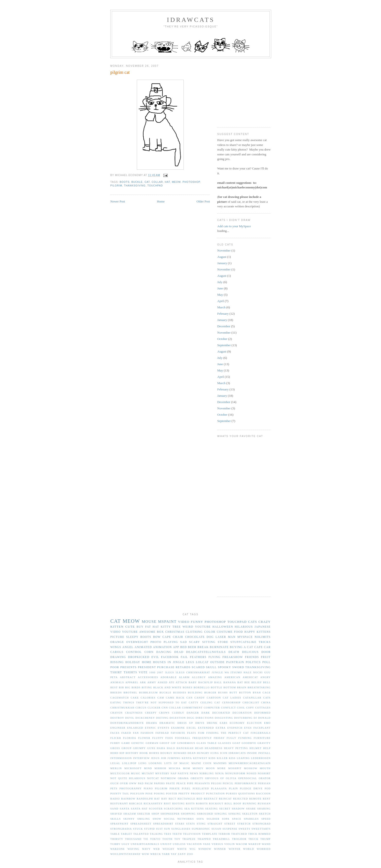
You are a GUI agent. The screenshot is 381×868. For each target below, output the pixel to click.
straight (215, 824)
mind (148, 768)
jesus (155, 758)
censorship (231, 703)
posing (160, 794)
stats (190, 824)
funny (197, 622)
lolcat (202, 662)
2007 (160, 672)
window (205, 849)
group (127, 748)
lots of (171, 763)
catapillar (252, 698)
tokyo (155, 839)
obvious (212, 778)
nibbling (207, 773)
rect (173, 799)
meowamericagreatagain (250, 763)
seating (211, 809)
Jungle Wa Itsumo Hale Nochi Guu (241, 672)
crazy (264, 622)
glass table (207, 743)
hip (122, 753)
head (199, 748)
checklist (251, 703)
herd (114, 753)
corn (149, 652)
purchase (166, 667)
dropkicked (139, 657)
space (237, 819)
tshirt (116, 672)
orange (117, 642)
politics (253, 662)
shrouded (205, 814)
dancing (164, 652)
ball (218, 682)
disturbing (243, 718)
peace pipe (185, 783)
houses (160, 662)
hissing (117, 662)
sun (167, 829)
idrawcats (191, 20)
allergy (199, 677)
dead (179, 652)
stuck (138, 829)
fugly (232, 738)
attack (182, 682)
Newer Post (118, 201)
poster (172, 794)
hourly (166, 753)
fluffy (158, 738)
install (264, 753)
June (220, 288)
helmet (256, 748)
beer (192, 647)
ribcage (136, 804)
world (249, 849)
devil (130, 718)
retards (183, 667)
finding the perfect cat (228, 733)
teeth (177, 834)
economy (237, 723)
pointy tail (120, 794)
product (198, 794)
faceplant (262, 728)
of (222, 778)
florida (130, 738)
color (210, 632)
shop (155, 814)
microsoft (133, 768)
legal (115, 763)
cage (267, 693)
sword (238, 667)
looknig (156, 763)
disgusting (224, 718)
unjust (166, 844)
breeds (116, 693)
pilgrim (116, 186)
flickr (116, 738)
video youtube (124, 632)
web (157, 849)
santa (125, 809)
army (152, 682)
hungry (203, 753)
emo (267, 723)
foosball (183, 738)
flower (144, 738)
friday (219, 738)
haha (161, 748)
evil (155, 657)
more (221, 768)
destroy (117, 718)
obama (183, 778)
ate (172, 682)
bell (267, 682)
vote (143, 672)
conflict (229, 708)
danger (193, 713)
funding (245, 738)
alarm (184, 677)
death (234, 652)
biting (147, 687)
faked (126, 733)
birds (136, 687)
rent (267, 799)
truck (253, 839)
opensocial (248, 778)
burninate (219, 647)
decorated (221, 713)
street (230, 824)
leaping (243, 758)
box (160, 632)
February (223, 314)
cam (161, 698)
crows (164, 713)
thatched (239, 834)
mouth (265, 768)
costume (225, 632)
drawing (118, 657)
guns (151, 748)
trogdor (239, 839)
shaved (116, 814)
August (222, 257)
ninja (220, 773)
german (152, 743)
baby (193, 682)
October (222, 339)
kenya (187, 758)
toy (177, 839)
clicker (154, 708)
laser (221, 637)
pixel (186, 788)
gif (173, 743)
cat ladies (232, 698)
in (169, 662)
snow (157, 819)
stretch (244, 824)
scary (195, 642)
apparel (132, 682)
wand (266, 844)
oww (133, 783)
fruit (266, 657)
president (147, 667)
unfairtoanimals (145, 844)
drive (200, 723)
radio (115, 799)
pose (149, 794)
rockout (216, 804)
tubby (115, 844)
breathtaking (259, 687)
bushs (223, 693)
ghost (165, 743)
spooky (225, 667)
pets (114, 788)
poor (115, 667)
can (190, 698)
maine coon (202, 763)
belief (257, 682)
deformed (262, 713)
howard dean (185, 753)
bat (240, 682)
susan (216, 829)
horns (154, 753)
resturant (119, 804)
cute (130, 627)
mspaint (167, 621)
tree (177, 627)
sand (114, 809)
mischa (175, 768)
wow (146, 854)
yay (174, 854)
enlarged (135, 728)
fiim (201, 733)
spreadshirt (163, 824)
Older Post (203, 201)
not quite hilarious (128, 778)
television (192, 834)
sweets (244, 829)
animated (143, 647)
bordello (202, 687)
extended (206, 728)
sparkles (251, 819)
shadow (238, 809)
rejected (240, 799)
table (115, 834)
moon (210, 768)
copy (250, 708)
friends (252, 657)
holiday (133, 662)
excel (191, 728)
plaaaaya (219, 788)
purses (232, 794)
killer (222, 758)
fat (148, 627)
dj (255, 718)
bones (188, 687)
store (223, 642)
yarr (166, 854)
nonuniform (235, 773)
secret (225, 809)
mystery (162, 773)
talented (141, 834)
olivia (231, 778)
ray (164, 799)
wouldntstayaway (126, 854)
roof (238, 804)
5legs (180, 672)
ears (224, 723)
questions (247, 794)
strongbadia (121, 829)
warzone (118, 849)
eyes (248, 728)
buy (140, 627)
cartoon (214, 698)
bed (184, 647)
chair (178, 637)
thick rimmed (259, 834)
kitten (117, 627)
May (220, 295)
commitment (192, 708)
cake (135, 698)
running (250, 804)
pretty (184, 794)
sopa (226, 819)
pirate (175, 788)
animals (117, 682)
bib (121, 687)
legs (190, 662)
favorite (178, 733)
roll (228, 804)
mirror (160, 768)
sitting (209, 642)
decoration (242, 713)
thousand (133, 839)
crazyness (134, 713)
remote (255, 799)
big (128, 687)
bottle (216, 687)
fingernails (261, 733)
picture (117, 637)
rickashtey (153, 804)
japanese (262, 627)
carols (117, 652)
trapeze (189, 839)
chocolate (195, 637)
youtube (203, 627)
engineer (118, 728)
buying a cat (242, 647)
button (245, 693)
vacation (194, 844)
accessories (148, 677)
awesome (147, 632)
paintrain (235, 662)
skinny (129, 819)
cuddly (178, 713)
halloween (223, 627)
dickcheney (145, 718)
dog (210, 637)
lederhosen (261, 758)
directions (205, 718)
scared (198, 667)
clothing (194, 632)
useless (179, 844)
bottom (229, 687)
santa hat (139, 809)
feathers (198, 657)
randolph (145, 799)
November (224, 250)
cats (253, 622)
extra (221, 728)
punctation (215, 794)
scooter (156, 809)
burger (210, 693)
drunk (212, 723)
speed (266, 819)
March (221, 307)
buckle (137, 182)
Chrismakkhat (198, 672)
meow (176, 182)
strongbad (262, 824)
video (184, 622)
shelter (144, 814)
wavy (146, 849)
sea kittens (194, 809)
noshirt (264, 773)
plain (233, 788)
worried (264, 849)
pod (268, 788)
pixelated (201, 788)
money (198, 768)
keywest (200, 758)
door (266, 652)
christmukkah (122, 708)
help (267, 748)
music (136, 773)
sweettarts (261, 829)
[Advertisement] (254, 91)
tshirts (130, 672)
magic (185, 763)
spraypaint (119, 824)
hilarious (244, 627)
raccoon (263, 794)
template (210, 834)
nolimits (263, 637)
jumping (174, 758)
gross (115, 748)
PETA (114, 677)
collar (157, 182)
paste (171, 783)
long (143, 763)
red (200, 799)
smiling (144, 819)
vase (207, 844)
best (114, 687)
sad (184, 642)
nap (174, 773)
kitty (166, 627)
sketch (265, 814)
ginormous (186, 743)
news (194, 773)
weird (188, 627)
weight (169, 849)
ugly (126, 844)
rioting (179, 804)
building (195, 693)
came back (175, 698)
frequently (202, 738)
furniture (262, 738)
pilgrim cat (120, 72)
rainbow (128, 799)
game (126, 743)
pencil (228, 783)
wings (116, 647)
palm (149, 783)
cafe (259, 647)
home (147, 662)
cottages (263, 708)
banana (230, 682)
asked (162, 682)
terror (224, 834)
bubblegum (148, 693)
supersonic (201, 829)
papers (160, 783)
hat (167, 182)
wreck (156, 854)
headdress (214, 748)
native (183, 773)
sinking (235, 814)
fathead (162, 733)
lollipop (129, 763)
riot (168, 804)
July (220, 282)
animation (163, 647)
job (164, 758)
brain (242, 687)
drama (152, 723)
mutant (148, 773)
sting (201, 824)
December (224, 326)
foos (169, 738)
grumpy (139, 748)
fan (136, 733)
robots (202, 804)
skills (116, 819)
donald (264, 718)
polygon (137, 794)
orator (265, 778)
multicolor (120, 773)
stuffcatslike (243, 642)
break (203, 647)
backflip (206, 682)
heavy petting (236, 748)
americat (250, 677)
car (267, 647)
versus (217, 844)
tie (146, 839)
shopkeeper (170, 814)
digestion (178, 718)
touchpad (155, 186)
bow (157, 637)
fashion (147, 733)
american (233, 677)
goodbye (249, 743)
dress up (185, 723)
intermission (121, 758)
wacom (242, 844)
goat (236, 743)
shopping (188, 814)
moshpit (235, 768)
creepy (151, 713)
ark (143, 682)
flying (214, 657)
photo (156, 642)
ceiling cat (210, 703)
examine (178, 728)
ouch (115, 783)
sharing (264, 809)
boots (125, 182)
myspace (245, 637)
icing (215, 753)
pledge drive (251, 788)
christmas (175, 632)
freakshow (233, 657)
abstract (128, 677)
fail (184, 657)
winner (220, 849)
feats (192, 733)
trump (266, 839)
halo (171, 748)
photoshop (191, 182)
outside (217, 662)
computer (212, 708)
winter (234, 849)
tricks (265, 642)
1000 (152, 672)
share (251, 809)
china (266, 703)
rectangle (186, 799)
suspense (230, 829)
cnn (165, 708)
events (164, 728)
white (182, 849)
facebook (170, 657)
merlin (116, 768)
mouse (149, 621)
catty (194, 703)
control (134, 652)
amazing (215, 677)
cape (167, 637)
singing (221, 814)
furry (115, 743)
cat (147, 182)
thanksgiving (135, 186)
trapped (204, 839)
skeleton (250, 814)
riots (190, 804)
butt (233, 693)
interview (142, 758)
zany (182, 854)
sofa (200, 819)
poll (267, 662)
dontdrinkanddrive (127, 723)
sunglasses (181, 829)
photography (131, 788)
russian (264, 804)
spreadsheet (141, 824)
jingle (178, 662)
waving (134, 849)
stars (180, 824)
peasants (202, 783)
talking (156, 834)
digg (191, 718)
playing (171, 642)
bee (247, 682)
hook (144, 753)
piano (148, 788)
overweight (137, 642)
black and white (167, 687)
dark (206, 713)
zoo (190, 854)
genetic (138, 743)
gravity (264, 743)
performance (246, 783)
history (132, 753)
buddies (180, 693)
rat (157, 799)
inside (252, 753)
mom (187, 768)
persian (264, 783)
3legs (170, 672)
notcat (153, 778)
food (238, 632)
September (224, 345)
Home (161, 201)
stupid (149, 829)
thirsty (117, 839)
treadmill (222, 839)
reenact (211, 799)
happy (250, 632)
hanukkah (185, 748)
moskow (251, 768)
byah (257, 693)
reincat (225, 799)
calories (148, 698)
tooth (167, 839)
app (176, 647)
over (124, 783)
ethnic (151, 728)
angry (265, 677)
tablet (126, 834)
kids (212, 758)
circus (141, 708)
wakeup (255, 844)
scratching (173, 809)
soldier (213, 819)
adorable (169, 677)
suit (159, 829)
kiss (232, 758)
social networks (179, 819)
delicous (250, 652)
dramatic (167, 723)
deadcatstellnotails (206, 652)
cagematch (120, 698)
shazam (130, 814)
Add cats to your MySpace (234, 226)
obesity (197, 778)
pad (141, 783)
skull (211, 667)
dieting (162, 718)
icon (224, 753)
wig (193, 849)
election (254, 723)
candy (200, 698)
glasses (225, 743)
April (221, 301)
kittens (264, 632)
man (232, 637)
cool (241, 708)
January (222, 263)
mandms (220, 763)
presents (129, 667)
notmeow (168, 778)
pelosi (216, 783)
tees (168, 834)
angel (128, 647)
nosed (252, 773)
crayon (117, 713)
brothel (130, 693)
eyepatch (235, 728)
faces (115, 733)
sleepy (132, 637)
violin (230, 844)
